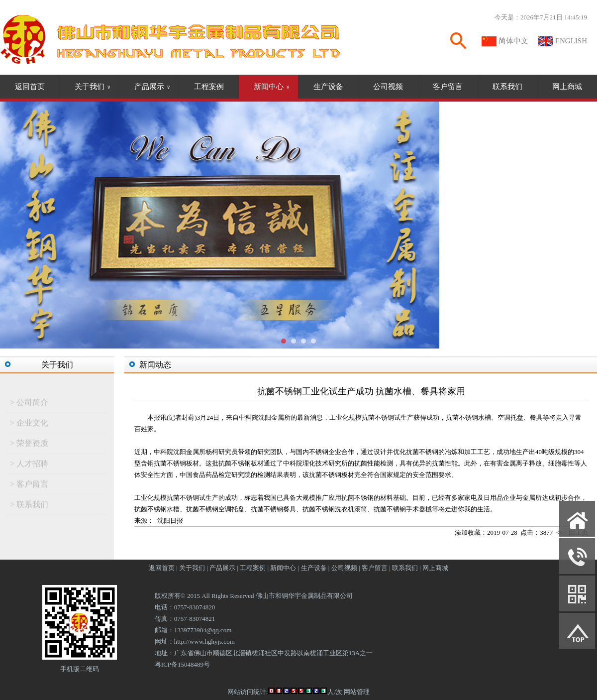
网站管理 (357, 692)
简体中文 (513, 41)
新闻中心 (272, 87)
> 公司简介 (29, 404)
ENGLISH (571, 41)
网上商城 (567, 87)
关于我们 (93, 87)
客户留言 (448, 87)
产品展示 (152, 87)
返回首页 (30, 87)
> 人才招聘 (29, 465)
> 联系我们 (29, 506)
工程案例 (209, 87)
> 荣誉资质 (29, 445)
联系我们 (507, 87)
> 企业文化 (29, 424)
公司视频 (388, 87)
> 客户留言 (29, 486)
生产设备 (328, 87)
